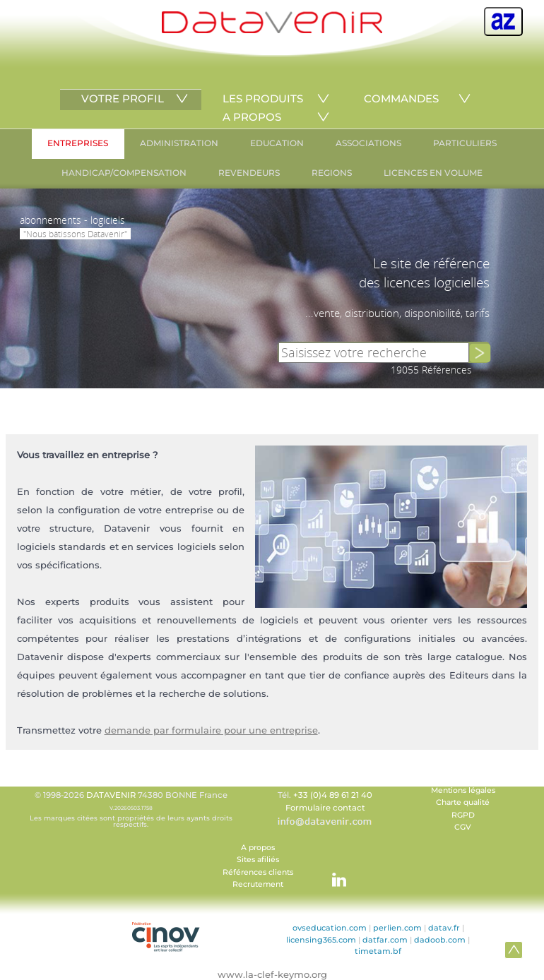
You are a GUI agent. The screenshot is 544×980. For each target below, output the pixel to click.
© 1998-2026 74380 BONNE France (131, 809)
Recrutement (258, 884)
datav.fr (444, 928)
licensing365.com (321, 940)
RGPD (463, 815)
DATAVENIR (111, 795)
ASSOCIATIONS (368, 143)
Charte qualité (463, 802)
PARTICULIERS (465, 143)
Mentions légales (463, 790)
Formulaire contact (325, 808)
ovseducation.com (330, 928)
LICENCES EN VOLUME (433, 173)
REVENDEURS (249, 173)
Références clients (258, 872)
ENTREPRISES (78, 143)
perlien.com (397, 928)
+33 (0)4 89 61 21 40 (333, 795)
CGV (463, 827)
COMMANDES (401, 98)
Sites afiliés (258, 860)
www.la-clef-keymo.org (272, 974)
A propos (258, 848)
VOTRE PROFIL (123, 98)
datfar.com (385, 940)
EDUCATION (277, 143)
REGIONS (332, 173)
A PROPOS (252, 117)
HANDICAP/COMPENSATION (124, 173)
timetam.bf (378, 951)
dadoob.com (440, 940)
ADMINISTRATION (179, 143)
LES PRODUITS (263, 98)
